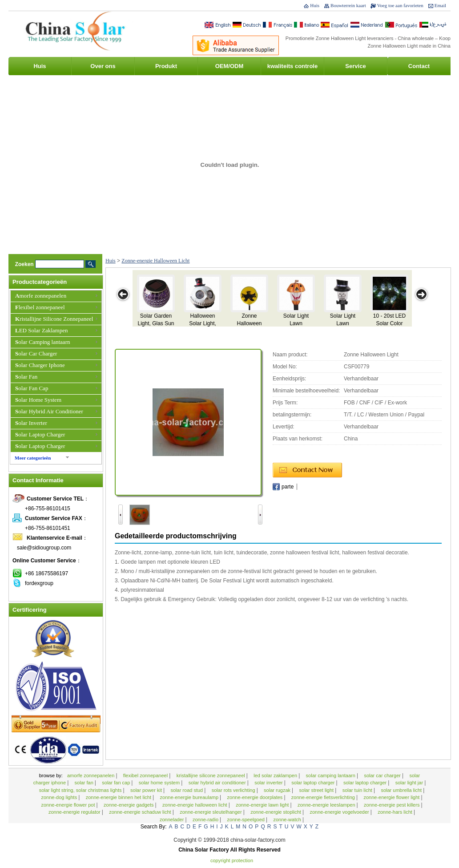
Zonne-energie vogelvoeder (340, 812)
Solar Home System (38, 400)
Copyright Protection (232, 860)
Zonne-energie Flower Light (392, 797)
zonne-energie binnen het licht (119, 797)
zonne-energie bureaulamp (190, 797)
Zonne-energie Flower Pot (68, 805)
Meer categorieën (33, 458)
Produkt (166, 66)
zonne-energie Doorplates (256, 797)
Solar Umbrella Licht (402, 790)
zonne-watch (288, 820)
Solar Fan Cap (32, 388)
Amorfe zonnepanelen (41, 296)
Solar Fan (26, 377)
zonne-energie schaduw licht (141, 812)
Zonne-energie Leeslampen (327, 805)
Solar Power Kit (147, 790)
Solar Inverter (31, 423)
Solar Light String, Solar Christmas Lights (81, 790)
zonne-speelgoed (247, 820)
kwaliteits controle (292, 66)
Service (355, 66)
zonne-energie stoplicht (276, 812)
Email (440, 5)
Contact (419, 66)
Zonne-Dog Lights (60, 797)
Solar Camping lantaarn (42, 342)
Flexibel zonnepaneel (40, 307)
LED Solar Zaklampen (41, 330)
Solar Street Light (317, 790)
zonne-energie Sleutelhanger (211, 812)
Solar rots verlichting (234, 790)
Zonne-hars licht (396, 812)
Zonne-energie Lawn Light (263, 805)
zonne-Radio (206, 820)
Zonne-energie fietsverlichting (324, 797)
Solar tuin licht (358, 790)
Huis (315, 5)
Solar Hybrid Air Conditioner (49, 411)
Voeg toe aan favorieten (400, 5)
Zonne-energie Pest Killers (392, 805)
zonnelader (173, 820)
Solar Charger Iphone (40, 365)
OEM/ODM (229, 66)
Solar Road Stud (187, 790)
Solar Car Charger (36, 353)
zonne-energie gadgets (129, 805)
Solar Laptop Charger (40, 434)
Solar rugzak (278, 790)
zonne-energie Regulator (75, 812)
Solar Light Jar (410, 783)
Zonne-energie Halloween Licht (155, 261)
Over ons (103, 66)
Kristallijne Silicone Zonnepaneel (54, 319)
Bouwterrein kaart (348, 5)
